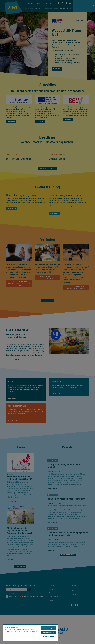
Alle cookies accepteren (48, 628)
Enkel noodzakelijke (49, 632)
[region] (30, 633)
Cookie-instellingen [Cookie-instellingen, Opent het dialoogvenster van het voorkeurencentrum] (48, 636)
